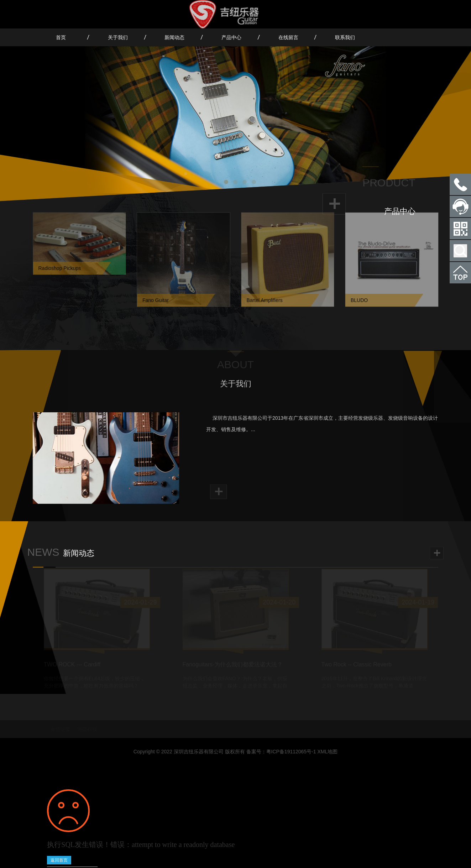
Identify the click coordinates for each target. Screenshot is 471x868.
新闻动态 (174, 37)
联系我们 (345, 37)
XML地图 (328, 752)
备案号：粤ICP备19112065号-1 (281, 752)
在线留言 (288, 37)
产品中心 (231, 37)
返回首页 (59, 860)
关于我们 (118, 37)
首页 (61, 37)
